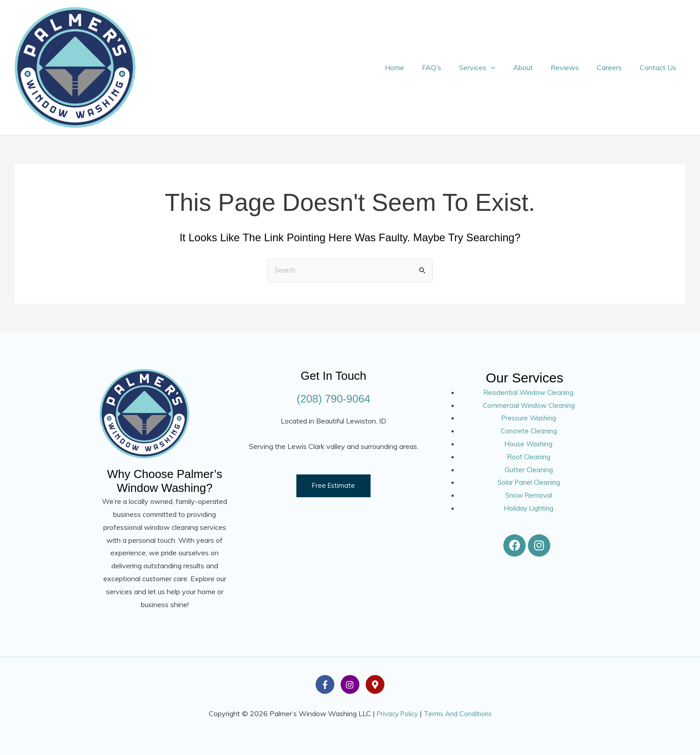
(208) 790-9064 (333, 398)
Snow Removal (529, 495)
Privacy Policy (396, 713)
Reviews (574, 67)
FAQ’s (451, 67)
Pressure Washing (529, 418)
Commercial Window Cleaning (529, 405)
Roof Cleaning (529, 457)
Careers (615, 67)
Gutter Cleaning (529, 470)
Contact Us (660, 67)
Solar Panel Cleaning (529, 482)
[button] (507, 67)
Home (418, 67)
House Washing (529, 444)
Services (493, 67)
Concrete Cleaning (529, 431)
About (536, 67)
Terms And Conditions (460, 713)
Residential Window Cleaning (529, 392)
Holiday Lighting (529, 508)
